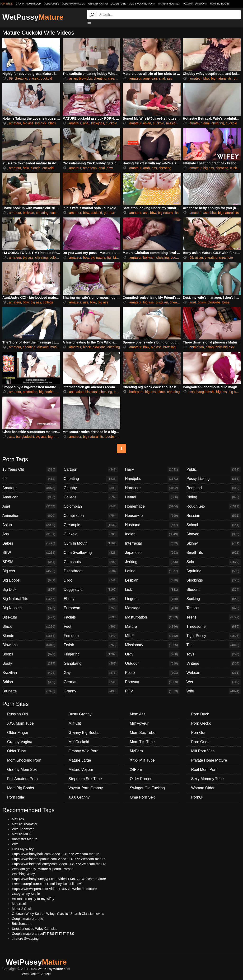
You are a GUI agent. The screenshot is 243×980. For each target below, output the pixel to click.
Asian (30, 525)
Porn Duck (200, 714)
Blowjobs (30, 645)
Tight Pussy (214, 636)
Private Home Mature (209, 760)
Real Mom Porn (204, 770)
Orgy (152, 654)
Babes (30, 543)
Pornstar (152, 682)
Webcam (214, 673)
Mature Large (80, 760)
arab (146, 168)
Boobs (30, 654)
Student (214, 590)
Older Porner (141, 779)
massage (57, 347)
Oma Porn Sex (142, 797)
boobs (110, 437)
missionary (174, 123)
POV (152, 691)
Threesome (214, 627)
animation (197, 347)
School (214, 525)
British (30, 682)
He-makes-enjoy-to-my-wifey (33, 899)
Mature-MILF (21, 834)
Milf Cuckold (79, 742)
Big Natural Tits (30, 599)
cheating (21, 78)
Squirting (214, 571)
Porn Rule (16, 797)
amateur (135, 78)
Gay (91, 673)
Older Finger (18, 733)
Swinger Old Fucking (147, 788)
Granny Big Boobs (84, 733)
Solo (214, 562)
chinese (120, 392)
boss (226, 302)
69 (11, 78)
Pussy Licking (214, 479)
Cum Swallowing (91, 553)
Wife (214, 691)
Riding (214, 497)
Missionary (152, 645)
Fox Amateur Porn (195, 4)
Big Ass (30, 571)
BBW (30, 553)
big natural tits (221, 78)
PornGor (198, 733)
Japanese (152, 553)
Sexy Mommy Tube (208, 779)
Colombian (91, 506)
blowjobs (85, 78)
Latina (152, 571)
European (91, 608)
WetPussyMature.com (54, 969)
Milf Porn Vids (203, 751)
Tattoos (214, 608)
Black (30, 627)
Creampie (91, 525)
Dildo (91, 580)
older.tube (51, 4)
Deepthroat (91, 571)
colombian (57, 257)
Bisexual (30, 617)
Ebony (91, 599)
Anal (30, 506)
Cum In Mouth (91, 543)
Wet (214, 682)
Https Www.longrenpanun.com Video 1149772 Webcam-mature (59, 859)
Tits (214, 645)
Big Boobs (30, 580)
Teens (214, 617)
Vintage (214, 664)
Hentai (152, 497)
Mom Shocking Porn (142, 4)
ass (169, 78)
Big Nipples (30, 608)
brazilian (162, 302)
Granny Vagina (98, 4)
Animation (30, 516)
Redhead (214, 488)
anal (162, 78)
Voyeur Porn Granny (86, 788)
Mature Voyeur (81, 770)
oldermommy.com (74, 4)
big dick (41, 123)
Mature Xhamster (25, 824)
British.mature (22, 924)
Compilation (91, 516)
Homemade (152, 506)
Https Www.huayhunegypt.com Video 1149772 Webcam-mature (59, 879)
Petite (152, 673)
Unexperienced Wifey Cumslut (34, 929)
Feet (91, 627)
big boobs (46, 392)
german (110, 213)
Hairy (152, 470)
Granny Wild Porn (84, 751)
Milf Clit (75, 723)
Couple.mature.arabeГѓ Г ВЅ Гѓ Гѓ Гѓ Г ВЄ (43, 934)
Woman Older (203, 788)
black (52, 123)
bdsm (202, 302)
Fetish (91, 645)
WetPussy (33, 17)
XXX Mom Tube (20, 723)
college (48, 302)
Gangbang (91, 664)
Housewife (152, 516)
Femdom (91, 636)
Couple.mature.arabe (28, 919)
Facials (91, 617)
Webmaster (30, 974)
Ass (30, 534)
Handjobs (152, 479)
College (91, 497)
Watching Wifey (23, 874)
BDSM (30, 562)
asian (73, 78)
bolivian (28, 213)
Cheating (91, 479)
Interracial (152, 543)
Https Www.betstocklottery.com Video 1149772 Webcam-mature (59, 864)
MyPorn (136, 751)
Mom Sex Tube (143, 733)
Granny (91, 691)
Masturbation (152, 617)
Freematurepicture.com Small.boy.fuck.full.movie (48, 884)
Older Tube (118, 4)
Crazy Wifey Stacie (26, 894)
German (91, 682)
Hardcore (152, 488)
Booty (30, 664)
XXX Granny (79, 797)
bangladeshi (206, 392)
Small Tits (214, 553)
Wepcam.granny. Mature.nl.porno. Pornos (43, 869)
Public (214, 470)
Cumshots (91, 562)
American (30, 497)
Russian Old (17, 714)
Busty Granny (80, 714)
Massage (152, 608)
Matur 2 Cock (22, 909)
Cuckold (91, 534)
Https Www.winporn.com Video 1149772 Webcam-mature (54, 889)
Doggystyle (91, 590)
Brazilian (30, 673)
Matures (18, 819)
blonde (36, 168)
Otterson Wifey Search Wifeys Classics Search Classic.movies (58, 914)
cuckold (46, 78)
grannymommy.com (29, 4)
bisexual (91, 392)
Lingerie (152, 599)
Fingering (91, 654)
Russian (214, 516)
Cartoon (91, 470)
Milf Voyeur (139, 723)
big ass (28, 123)
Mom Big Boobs (220, 4)
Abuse (46, 974)
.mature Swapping (25, 939)
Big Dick (30, 590)
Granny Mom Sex (169, 4)
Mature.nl (19, 904)
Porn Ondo (200, 742)
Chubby (91, 488)
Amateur (30, 488)
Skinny (214, 543)
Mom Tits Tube (142, 742)
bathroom (136, 392)
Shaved (214, 534)
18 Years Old (30, 470)
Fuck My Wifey (23, 849)
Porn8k (197, 797)
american (150, 78)
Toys (214, 654)
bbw (206, 78)
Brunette (30, 691)
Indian (152, 534)
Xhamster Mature (25, 839)
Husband (152, 525)
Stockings (214, 580)
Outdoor (152, 664)
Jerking (152, 562)
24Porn (136, 770)
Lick (152, 590)
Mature (152, 627)
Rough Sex (214, 506)
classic (34, 78)
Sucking (214, 599)
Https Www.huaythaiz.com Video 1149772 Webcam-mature (56, 854)
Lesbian (152, 580)
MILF (152, 636)
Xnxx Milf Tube (142, 760)
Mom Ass (138, 714)
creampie (115, 78)
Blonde (30, 636)
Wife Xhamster (23, 829)
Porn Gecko (201, 723)
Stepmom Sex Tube (85, 779)
